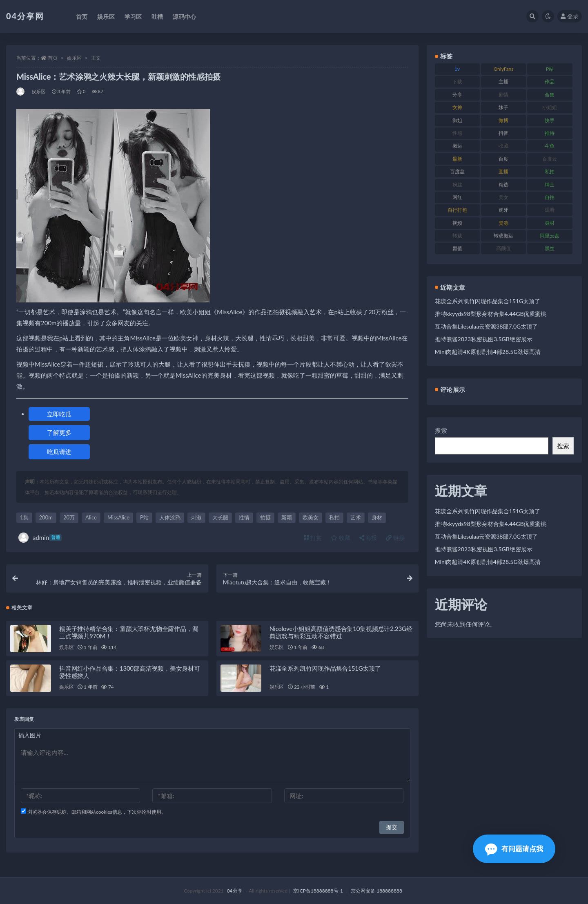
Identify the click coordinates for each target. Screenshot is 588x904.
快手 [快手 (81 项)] (550, 120)
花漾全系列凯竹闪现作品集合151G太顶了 (325, 668)
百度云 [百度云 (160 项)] (550, 159)
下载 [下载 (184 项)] (457, 82)
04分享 (235, 891)
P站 (144, 517)
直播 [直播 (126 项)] (503, 171)
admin (40, 538)
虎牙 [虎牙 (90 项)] (503, 210)
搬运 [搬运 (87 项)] (457, 146)
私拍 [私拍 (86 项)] (550, 171)
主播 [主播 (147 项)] (503, 82)
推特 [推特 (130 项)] (550, 133)
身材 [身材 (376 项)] (550, 223)
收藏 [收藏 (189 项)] (503, 146)
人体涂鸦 (170, 517)
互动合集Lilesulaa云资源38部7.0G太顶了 (487, 326)
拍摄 (265, 517)
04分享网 (25, 16)
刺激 (196, 517)
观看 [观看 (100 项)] (550, 210)
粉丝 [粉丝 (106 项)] (457, 185)
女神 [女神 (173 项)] (457, 107)
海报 (368, 538)
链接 (395, 538)
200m (46, 517)
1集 (24, 517)
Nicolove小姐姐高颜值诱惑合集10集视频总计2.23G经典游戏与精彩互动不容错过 (341, 632)
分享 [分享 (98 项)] (457, 95)
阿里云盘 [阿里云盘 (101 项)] (550, 236)
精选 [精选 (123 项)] (503, 185)
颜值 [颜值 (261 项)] (457, 248)
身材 (377, 517)
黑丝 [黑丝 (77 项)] (550, 248)
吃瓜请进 (59, 452)
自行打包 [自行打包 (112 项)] (457, 210)
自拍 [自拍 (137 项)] (550, 197)
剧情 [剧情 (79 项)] (503, 95)
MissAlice (118, 517)
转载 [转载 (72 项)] (457, 236)
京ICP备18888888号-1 (318, 891)
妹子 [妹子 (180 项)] (503, 107)
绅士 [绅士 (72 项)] (550, 185)
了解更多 (59, 432)
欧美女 (311, 517)
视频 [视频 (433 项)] (457, 223)
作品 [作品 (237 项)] (550, 82)
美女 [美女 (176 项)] (503, 197)
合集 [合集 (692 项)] (550, 95)
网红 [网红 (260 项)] (457, 197)
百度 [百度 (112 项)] (503, 159)
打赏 (313, 538)
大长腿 (220, 517)
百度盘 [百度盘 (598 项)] (457, 171)
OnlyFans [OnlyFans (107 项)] (504, 69)
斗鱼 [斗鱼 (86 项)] (550, 146)
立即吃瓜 (59, 414)
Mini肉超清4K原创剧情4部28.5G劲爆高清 (488, 352)
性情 (244, 517)
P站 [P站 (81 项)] (550, 69)
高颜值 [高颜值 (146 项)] (503, 248)
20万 (69, 517)
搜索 (441, 430)
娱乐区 (74, 58)
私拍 (334, 517)
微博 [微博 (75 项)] (503, 120)
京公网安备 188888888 (376, 891)
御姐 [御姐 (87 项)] (457, 120)
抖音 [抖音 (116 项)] (503, 133)
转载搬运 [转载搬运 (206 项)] (503, 236)
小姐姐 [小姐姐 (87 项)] (550, 107)
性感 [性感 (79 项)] (457, 133)
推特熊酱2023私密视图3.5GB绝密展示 (484, 339)
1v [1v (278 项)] (457, 69)
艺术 (356, 517)
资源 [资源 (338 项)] (503, 223)
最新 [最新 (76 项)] (457, 159)
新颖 (287, 517)
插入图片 (30, 735)
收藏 (341, 538)
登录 (570, 16)
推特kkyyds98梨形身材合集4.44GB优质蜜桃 (491, 314)
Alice (91, 517)
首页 (53, 58)
